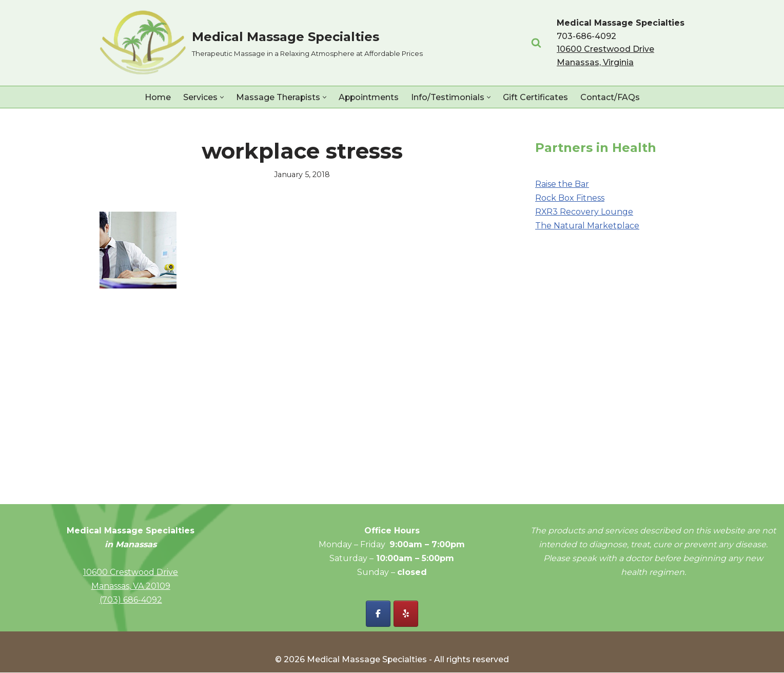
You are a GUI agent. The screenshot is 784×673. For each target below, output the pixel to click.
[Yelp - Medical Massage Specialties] (406, 614)
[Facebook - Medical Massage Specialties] (378, 614)
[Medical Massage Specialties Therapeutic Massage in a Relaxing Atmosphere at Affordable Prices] (261, 43)
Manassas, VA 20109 (131, 587)
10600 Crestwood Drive (131, 573)
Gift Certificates (536, 97)
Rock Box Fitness (570, 198)
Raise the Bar (562, 184)
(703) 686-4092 (131, 600)
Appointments (369, 97)
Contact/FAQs (611, 97)
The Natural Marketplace (587, 226)
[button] (221, 97)
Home (157, 97)
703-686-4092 (586, 36)
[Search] (536, 43)
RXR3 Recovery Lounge (584, 212)
